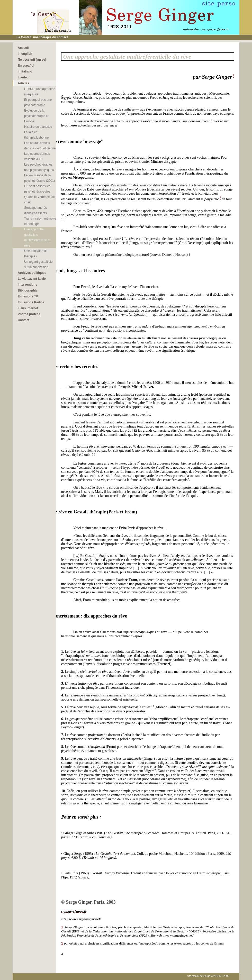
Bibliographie (28, 291)
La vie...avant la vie (32, 279)
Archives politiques (32, 273)
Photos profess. (29, 314)
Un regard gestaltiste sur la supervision (38, 264)
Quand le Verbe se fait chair (39, 200)
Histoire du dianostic (38, 127)
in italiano (25, 71)
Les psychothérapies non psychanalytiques (39, 167)
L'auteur (24, 77)
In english (25, 54)
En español (26, 66)
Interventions (27, 285)
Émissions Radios (31, 302)
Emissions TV (28, 296)
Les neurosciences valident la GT (37, 156)
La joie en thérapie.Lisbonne (36, 135)
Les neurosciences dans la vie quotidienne (40, 146)
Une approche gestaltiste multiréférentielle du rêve (38, 237)
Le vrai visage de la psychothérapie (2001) (39, 178)
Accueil (23, 48)
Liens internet (28, 308)
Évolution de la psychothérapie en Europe (37, 116)
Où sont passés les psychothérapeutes (37, 189)
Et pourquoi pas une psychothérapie (38, 102)
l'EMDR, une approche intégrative (40, 92)
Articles (23, 83)
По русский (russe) (32, 60)
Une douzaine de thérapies (36, 254)
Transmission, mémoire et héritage (40, 221)
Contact (24, 320)
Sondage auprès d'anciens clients (35, 210)
